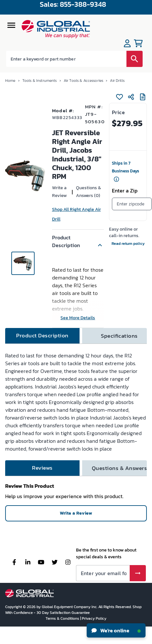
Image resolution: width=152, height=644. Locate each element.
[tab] (42, 336)
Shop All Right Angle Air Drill (76, 214)
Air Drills (117, 81)
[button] (78, 241)
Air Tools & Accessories (83, 81)
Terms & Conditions (63, 618)
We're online (116, 630)
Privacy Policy (94, 618)
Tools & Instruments (40, 81)
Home (10, 81)
